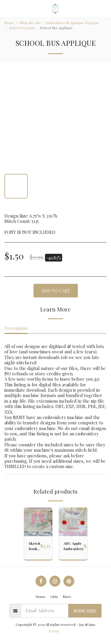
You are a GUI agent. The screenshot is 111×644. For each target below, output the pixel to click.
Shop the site (30, 23)
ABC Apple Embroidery (74, 546)
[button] (7, 8)
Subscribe (85, 611)
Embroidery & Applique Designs (72, 23)
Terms (54, 631)
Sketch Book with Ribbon (35, 546)
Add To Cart (56, 291)
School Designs (22, 28)
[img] (38, 522)
